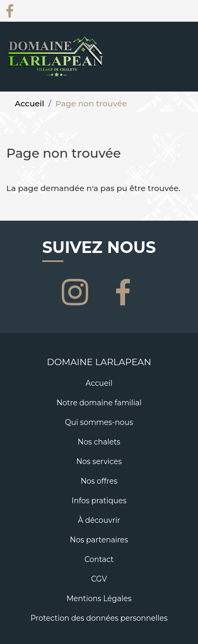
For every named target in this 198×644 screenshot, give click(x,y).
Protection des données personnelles (99, 618)
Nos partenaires (99, 540)
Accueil (30, 103)
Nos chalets (99, 442)
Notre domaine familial (99, 403)
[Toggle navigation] (184, 69)
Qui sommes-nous (99, 422)
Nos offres (99, 481)
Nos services (99, 461)
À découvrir (99, 520)
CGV (99, 579)
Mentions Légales (99, 598)
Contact (99, 559)
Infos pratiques (99, 501)
